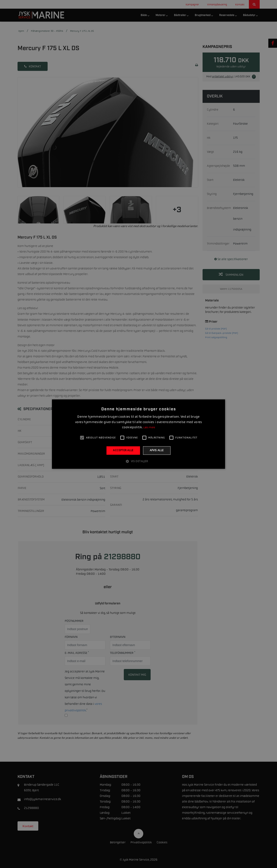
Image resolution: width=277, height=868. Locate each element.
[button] (138, 461)
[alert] (138, 434)
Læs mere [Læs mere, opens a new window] (149, 428)
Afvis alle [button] (157, 450)
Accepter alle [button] (123, 450)
